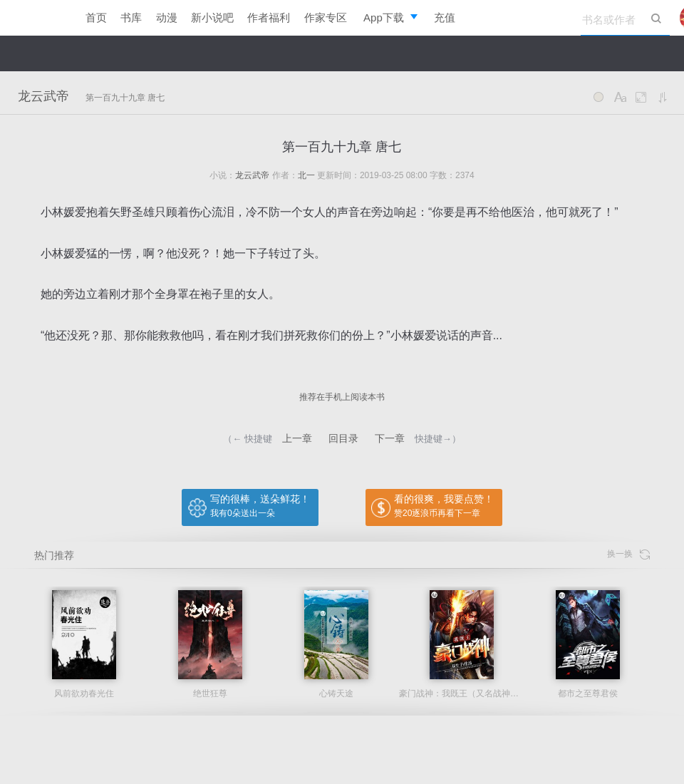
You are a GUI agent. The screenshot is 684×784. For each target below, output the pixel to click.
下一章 (390, 438)
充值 (445, 17)
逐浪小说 (36, 18)
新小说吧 (212, 17)
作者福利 (269, 17)
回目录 (343, 438)
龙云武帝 (43, 96)
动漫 (167, 17)
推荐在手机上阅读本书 (342, 397)
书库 (131, 17)
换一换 (628, 554)
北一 (306, 175)
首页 (96, 17)
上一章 (297, 438)
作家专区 (326, 17)
